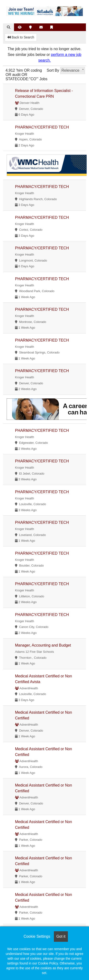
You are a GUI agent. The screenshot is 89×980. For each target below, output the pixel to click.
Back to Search (21, 37)
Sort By (53, 70)
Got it (61, 936)
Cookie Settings (37, 936)
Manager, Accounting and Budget (43, 645)
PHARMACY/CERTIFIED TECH (42, 127)
